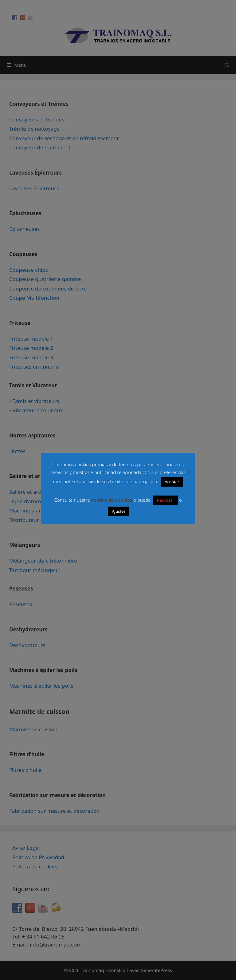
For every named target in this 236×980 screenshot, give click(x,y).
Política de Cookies (112, 500)
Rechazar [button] (166, 500)
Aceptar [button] (172, 482)
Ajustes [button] (119, 511)
